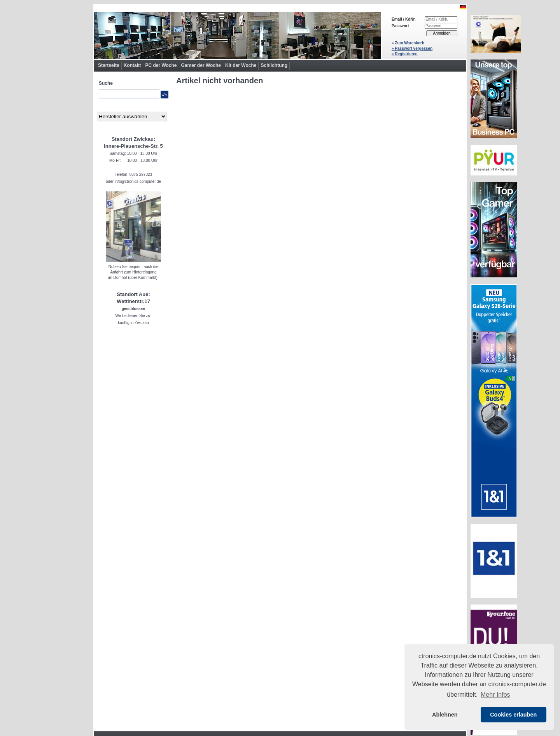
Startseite (109, 65)
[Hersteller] (132, 117)
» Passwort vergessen (412, 48)
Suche (106, 83)
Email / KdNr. (404, 19)
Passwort (400, 26)
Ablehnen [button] (445, 715)
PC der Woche (161, 65)
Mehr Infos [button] (495, 695)
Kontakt (132, 65)
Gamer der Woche (201, 65)
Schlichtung (274, 65)
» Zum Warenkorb (408, 43)
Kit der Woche (241, 65)
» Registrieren (405, 54)
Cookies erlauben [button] (513, 715)
